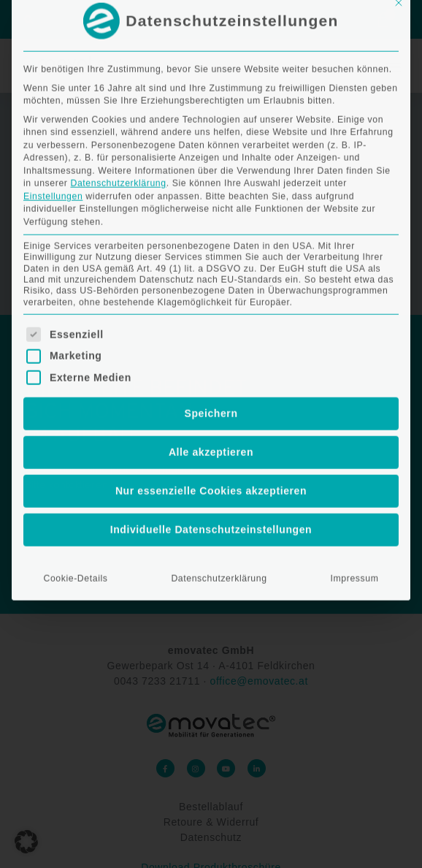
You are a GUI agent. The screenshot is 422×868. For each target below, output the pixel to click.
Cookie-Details (75, 420)
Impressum (355, 420)
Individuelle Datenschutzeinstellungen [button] (211, 371)
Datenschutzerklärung (118, 25)
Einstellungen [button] (53, 37)
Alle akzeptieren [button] (211, 294)
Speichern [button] (211, 255)
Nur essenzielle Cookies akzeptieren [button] (211, 332)
